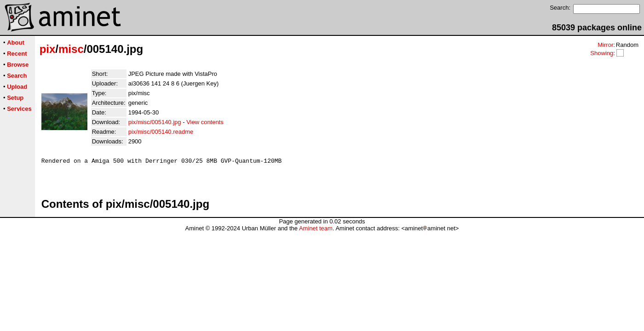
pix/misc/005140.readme (161, 132)
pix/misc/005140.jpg (155, 122)
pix (48, 49)
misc (71, 49)
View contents (205, 122)
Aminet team (316, 232)
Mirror (605, 45)
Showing (602, 53)
